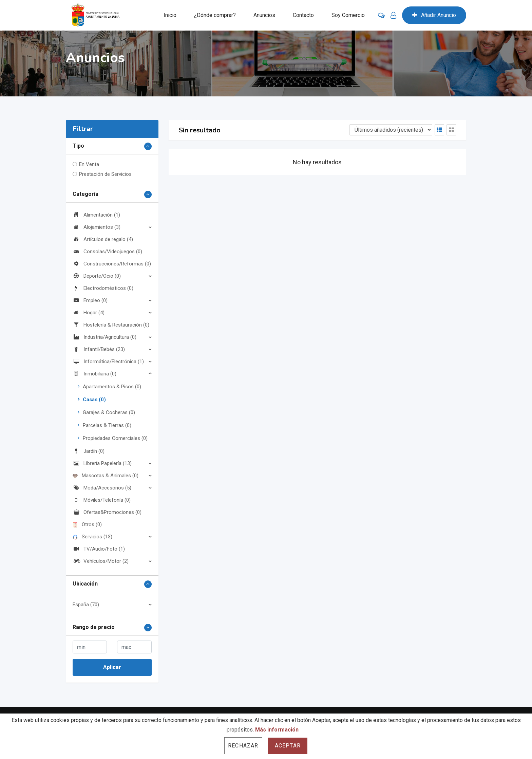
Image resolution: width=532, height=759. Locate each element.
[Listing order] (391, 130)
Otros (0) (87, 524)
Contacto (303, 15)
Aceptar (288, 746)
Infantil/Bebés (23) (99, 349)
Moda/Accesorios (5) (102, 488)
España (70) (86, 605)
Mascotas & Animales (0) (106, 476)
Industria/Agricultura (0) (104, 337)
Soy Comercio (348, 15)
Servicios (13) (92, 537)
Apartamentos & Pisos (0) (112, 387)
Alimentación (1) (96, 215)
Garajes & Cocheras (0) (109, 412)
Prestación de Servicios (105, 174)
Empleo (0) (90, 300)
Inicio (170, 15)
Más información (277, 730)
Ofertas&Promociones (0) (107, 512)
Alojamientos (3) (97, 227)
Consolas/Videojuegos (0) (107, 252)
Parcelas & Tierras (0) (107, 425)
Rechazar (243, 746)
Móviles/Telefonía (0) (102, 500)
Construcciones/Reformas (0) (112, 264)
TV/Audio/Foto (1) (99, 549)
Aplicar (112, 667)
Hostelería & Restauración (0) (111, 325)
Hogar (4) (89, 313)
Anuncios (264, 15)
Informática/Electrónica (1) (108, 362)
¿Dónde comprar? (215, 15)
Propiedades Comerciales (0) (115, 438)
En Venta (89, 164)
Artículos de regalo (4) (103, 239)
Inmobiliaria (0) (94, 374)
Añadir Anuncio (434, 15)
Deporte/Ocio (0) (97, 276)
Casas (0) (94, 400)
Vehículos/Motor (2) (101, 561)
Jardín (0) (89, 451)
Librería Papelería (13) (102, 463)
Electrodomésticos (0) (103, 288)
